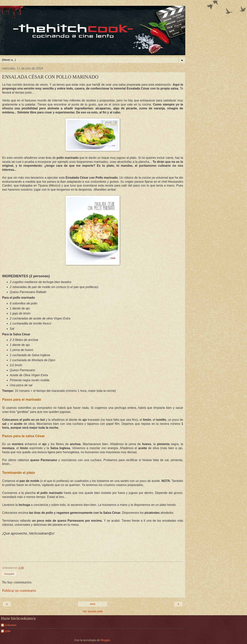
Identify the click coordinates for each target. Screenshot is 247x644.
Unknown (11, 625)
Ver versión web (93, 611)
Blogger (105, 640)
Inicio (93, 604)
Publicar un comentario (19, 590)
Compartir (9, 574)
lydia (8, 631)
